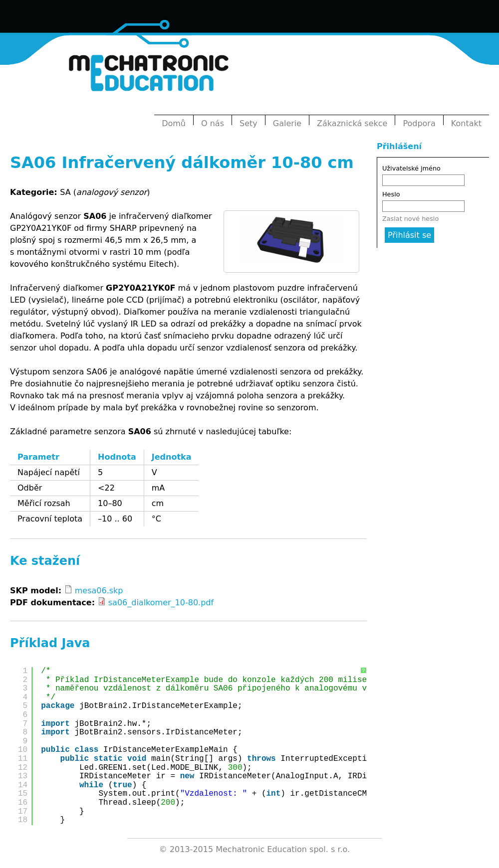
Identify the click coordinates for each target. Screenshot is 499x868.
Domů (174, 123)
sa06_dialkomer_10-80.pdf (161, 603)
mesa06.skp (99, 591)
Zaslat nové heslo (410, 219)
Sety (249, 123)
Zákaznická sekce (352, 123)
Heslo (391, 194)
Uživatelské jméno (411, 168)
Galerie (287, 123)
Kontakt (466, 123)
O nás (213, 123)
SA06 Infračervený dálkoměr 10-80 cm (182, 163)
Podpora (419, 123)
